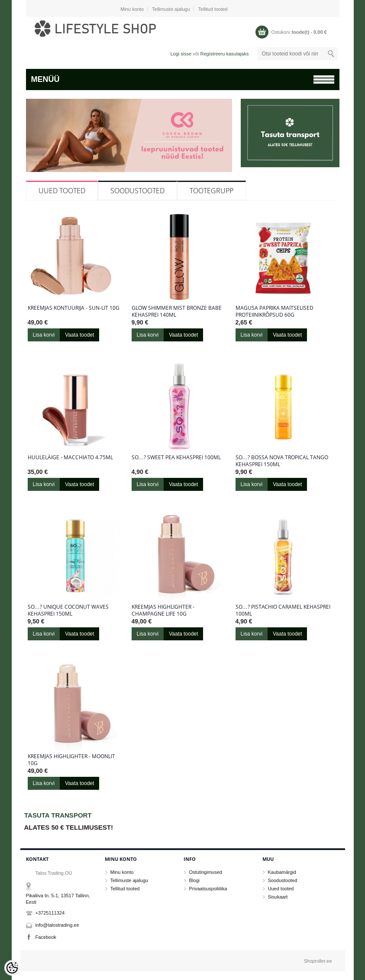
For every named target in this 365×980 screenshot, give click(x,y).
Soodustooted (137, 191)
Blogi (194, 880)
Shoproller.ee (318, 961)
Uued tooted (62, 191)
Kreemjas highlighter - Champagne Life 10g (163, 610)
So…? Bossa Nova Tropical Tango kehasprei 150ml (282, 461)
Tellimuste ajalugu (171, 9)
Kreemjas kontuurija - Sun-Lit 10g (74, 308)
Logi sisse (181, 54)
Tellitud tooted (213, 9)
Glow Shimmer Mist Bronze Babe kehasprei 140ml (177, 312)
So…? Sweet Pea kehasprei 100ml (176, 458)
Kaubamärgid (282, 872)
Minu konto (132, 9)
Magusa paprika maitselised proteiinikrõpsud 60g (275, 312)
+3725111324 (50, 913)
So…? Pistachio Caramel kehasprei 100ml (283, 610)
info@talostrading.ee (57, 925)
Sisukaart (278, 897)
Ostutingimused (206, 872)
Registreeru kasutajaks (225, 54)
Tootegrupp (212, 191)
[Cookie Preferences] (12, 968)
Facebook (46, 937)
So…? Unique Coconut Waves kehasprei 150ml (68, 610)
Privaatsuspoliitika (208, 889)
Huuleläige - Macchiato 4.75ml (70, 458)
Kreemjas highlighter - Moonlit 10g (71, 760)
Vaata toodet (79, 335)
